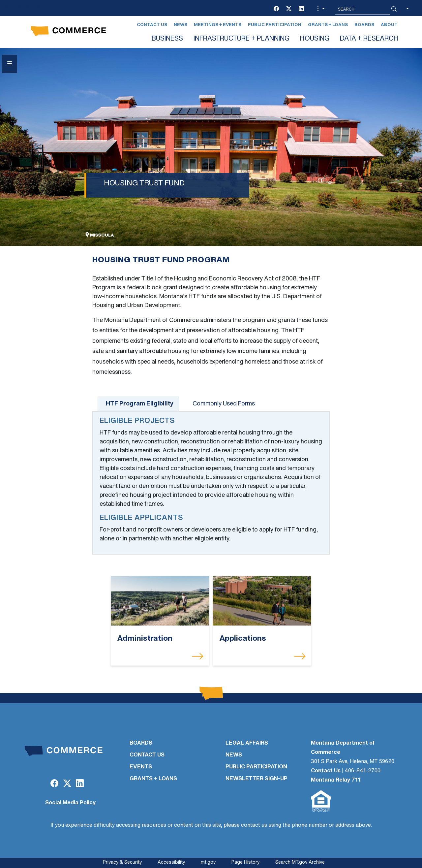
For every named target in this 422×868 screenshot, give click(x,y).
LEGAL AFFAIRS (247, 743)
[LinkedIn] (301, 9)
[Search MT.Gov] (363, 9)
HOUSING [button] (315, 39)
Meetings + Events (218, 25)
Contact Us (152, 25)
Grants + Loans (328, 25)
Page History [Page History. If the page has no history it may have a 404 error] (245, 863)
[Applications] (262, 601)
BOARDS (141, 743)
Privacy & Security (122, 863)
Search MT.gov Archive (300, 863)
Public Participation (275, 25)
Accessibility (171, 863)
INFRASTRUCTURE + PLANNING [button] (241, 39)
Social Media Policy (70, 803)
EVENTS (141, 767)
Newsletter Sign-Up (256, 779)
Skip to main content (29, 7)
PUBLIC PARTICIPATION (256, 767)
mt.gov (208, 863)
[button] (320, 9)
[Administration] (160, 601)
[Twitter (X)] (289, 9)
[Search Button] (394, 9)
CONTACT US (147, 755)
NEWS (234, 755)
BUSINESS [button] (167, 39)
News (181, 25)
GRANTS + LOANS (153, 779)
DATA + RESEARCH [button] (369, 39)
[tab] (138, 404)
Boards (364, 25)
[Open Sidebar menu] (10, 64)
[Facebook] (276, 9)
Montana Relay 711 (336, 780)
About (389, 25)
